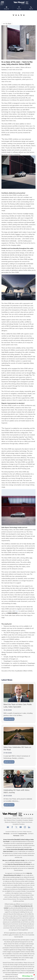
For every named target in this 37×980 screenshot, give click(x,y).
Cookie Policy (8, 818)
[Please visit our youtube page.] (21, 828)
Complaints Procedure (22, 820)
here (17, 611)
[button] (26, 976)
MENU (2, 3)
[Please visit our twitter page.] (16, 828)
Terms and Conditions (26, 818)
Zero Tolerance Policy (10, 820)
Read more (9, 719)
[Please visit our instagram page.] (25, 828)
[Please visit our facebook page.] (12, 828)
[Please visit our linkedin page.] (29, 828)
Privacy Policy (16, 818)
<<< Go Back (7, 24)
